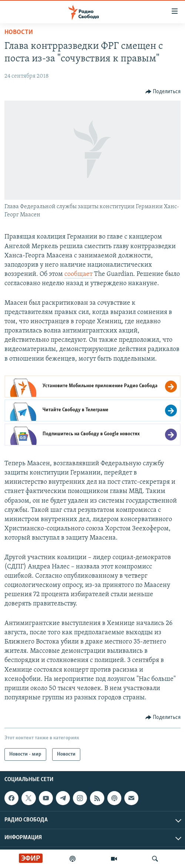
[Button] (163, 92)
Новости (19, 32)
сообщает (78, 274)
